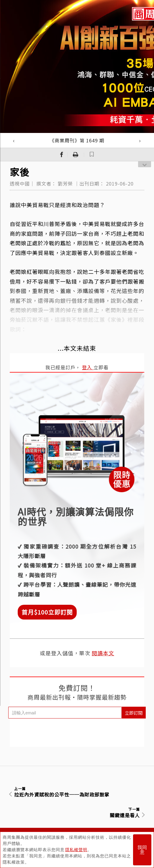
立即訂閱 (134, 713)
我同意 (142, 850)
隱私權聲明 (76, 850)
